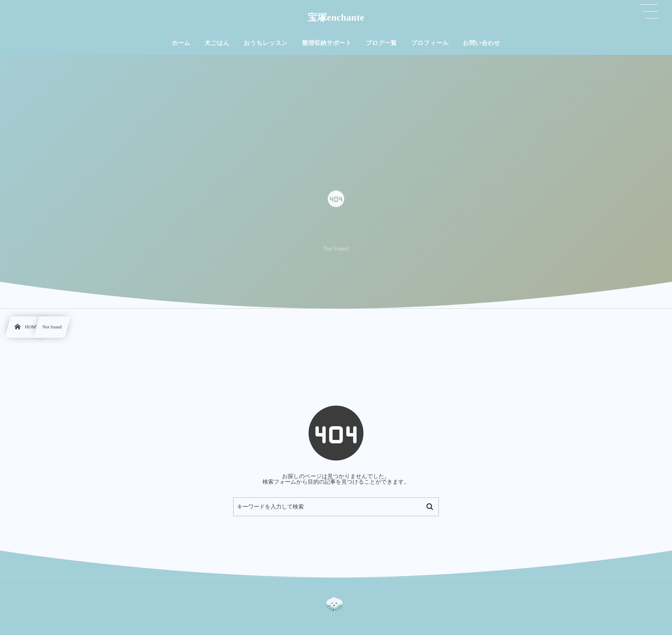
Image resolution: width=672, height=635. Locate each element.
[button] (650, 12)
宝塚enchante (336, 17)
